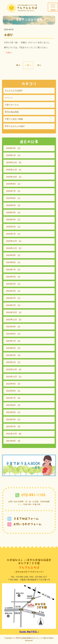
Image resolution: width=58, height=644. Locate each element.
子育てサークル (12, 105)
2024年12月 (11, 241)
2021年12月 (11, 434)
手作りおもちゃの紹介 (15, 126)
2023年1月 (11, 362)
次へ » (40, 65)
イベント (9, 98)
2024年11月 (11, 248)
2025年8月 (11, 184)
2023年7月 (11, 341)
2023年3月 (11, 355)
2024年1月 (11, 305)
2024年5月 (11, 277)
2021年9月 (11, 441)
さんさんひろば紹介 (14, 91)
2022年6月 (11, 405)
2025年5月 (11, 205)
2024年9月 (11, 255)
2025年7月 (11, 191)
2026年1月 (11, 155)
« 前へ (17, 65)
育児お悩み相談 (12, 112)
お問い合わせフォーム (25, 524)
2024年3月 (11, 291)
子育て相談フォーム (23, 519)
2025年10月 (11, 177)
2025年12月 (11, 162)
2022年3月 (11, 419)
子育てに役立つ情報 (14, 119)
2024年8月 (11, 262)
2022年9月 (11, 384)
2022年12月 (11, 369)
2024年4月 (11, 284)
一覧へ (28, 65)
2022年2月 (11, 426)
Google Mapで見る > (29, 632)
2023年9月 (11, 327)
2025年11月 (11, 170)
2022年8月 (11, 391)
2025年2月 (11, 227)
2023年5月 (11, 348)
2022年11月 (11, 377)
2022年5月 (11, 412)
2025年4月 (11, 212)
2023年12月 (11, 312)
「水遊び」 (9, 52)
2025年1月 (11, 234)
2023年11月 (11, 319)
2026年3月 (11, 148)
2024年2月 (11, 298)
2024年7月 (11, 269)
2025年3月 (11, 219)
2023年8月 (11, 334)
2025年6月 (11, 198)
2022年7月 (11, 398)
